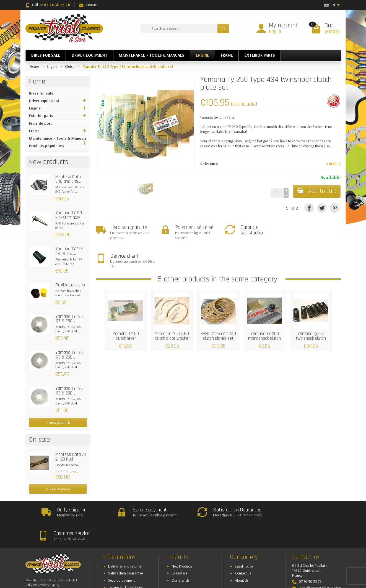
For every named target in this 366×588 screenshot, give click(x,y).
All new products (58, 422)
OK (223, 28)
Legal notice (244, 543)
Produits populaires (47, 146)
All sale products (58, 489)
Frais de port (40, 123)
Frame (34, 131)
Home (37, 82)
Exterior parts (41, 116)
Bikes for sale (41, 93)
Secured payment (121, 557)
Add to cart (316, 191)
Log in (275, 31)
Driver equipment (44, 101)
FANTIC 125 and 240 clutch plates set (218, 308)
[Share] (309, 208)
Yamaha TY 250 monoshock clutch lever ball (264, 310)
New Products (182, 543)
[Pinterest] (335, 208)
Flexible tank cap (70, 285)
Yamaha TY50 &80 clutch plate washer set (172, 310)
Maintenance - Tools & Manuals (58, 138)
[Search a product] (179, 28)
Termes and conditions (125, 564)
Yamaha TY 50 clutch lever (126, 308)
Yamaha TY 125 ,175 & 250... (69, 251)
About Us (242, 557)
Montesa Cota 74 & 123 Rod (71, 457)
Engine (35, 108)
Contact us (243, 550)
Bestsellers (179, 550)
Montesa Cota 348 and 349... (68, 179)
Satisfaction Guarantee (125, 550)
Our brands (180, 557)
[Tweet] (322, 208)
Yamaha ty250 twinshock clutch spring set (311, 310)
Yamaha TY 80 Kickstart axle (69, 215)
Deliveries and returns (125, 543)
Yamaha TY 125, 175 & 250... (69, 319)
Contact (88, 5)
